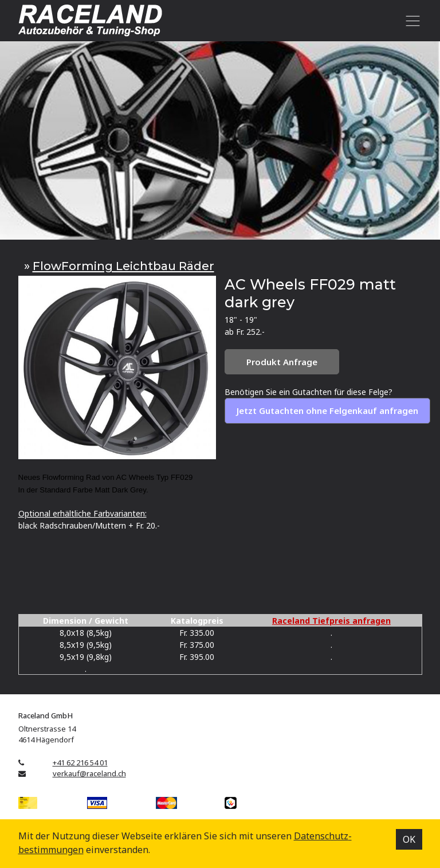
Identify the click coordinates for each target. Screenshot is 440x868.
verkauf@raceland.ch (89, 773)
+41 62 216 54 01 (80, 763)
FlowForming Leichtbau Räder (123, 266)
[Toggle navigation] (411, 21)
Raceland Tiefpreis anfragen (331, 621)
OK (409, 839)
